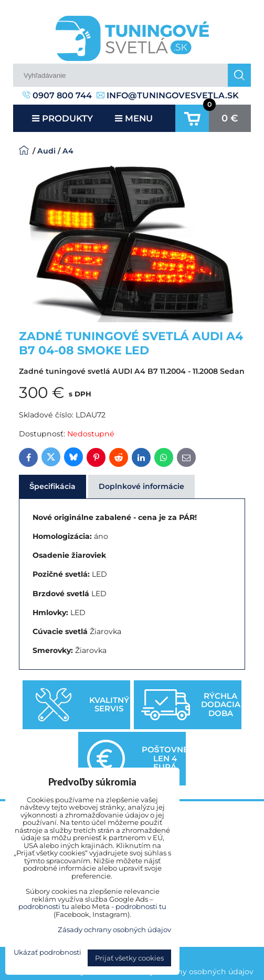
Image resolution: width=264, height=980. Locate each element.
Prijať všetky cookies (129, 958)
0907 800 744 (57, 95)
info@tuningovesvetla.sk (168, 95)
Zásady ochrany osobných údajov (191, 972)
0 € (230, 118)
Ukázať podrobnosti (47, 952)
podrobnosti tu (44, 906)
